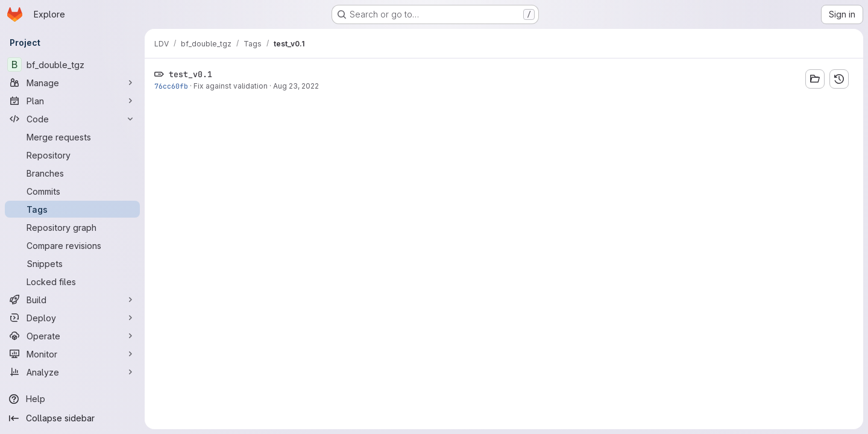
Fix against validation (231, 86)
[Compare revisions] (72, 245)
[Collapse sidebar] (72, 418)
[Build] (72, 300)
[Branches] (72, 173)
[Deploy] (72, 318)
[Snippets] (72, 263)
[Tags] (72, 209)
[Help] (72, 399)
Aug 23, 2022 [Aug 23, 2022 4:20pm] (296, 86)
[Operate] (72, 336)
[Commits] (72, 191)
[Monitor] (72, 354)
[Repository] (72, 155)
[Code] (72, 119)
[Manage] (72, 83)
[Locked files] (72, 281)
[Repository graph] (72, 227)
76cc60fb (171, 86)
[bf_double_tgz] (72, 64)
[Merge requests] (72, 137)
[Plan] (72, 101)
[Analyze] (72, 372)
